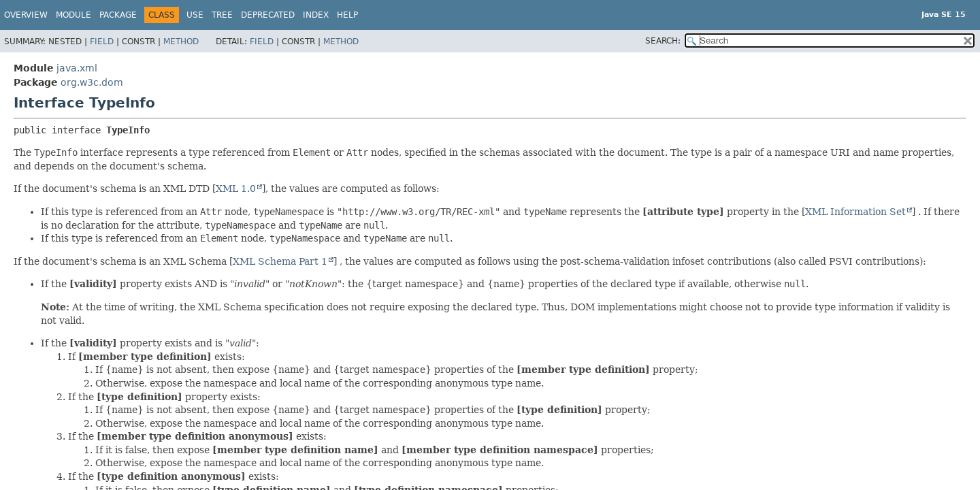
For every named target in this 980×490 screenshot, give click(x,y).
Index (316, 15)
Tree (222, 15)
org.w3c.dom (92, 82)
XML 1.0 (236, 189)
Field (102, 42)
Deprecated (268, 15)
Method (181, 42)
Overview (26, 15)
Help (347, 15)
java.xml (77, 68)
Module (73, 15)
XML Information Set (855, 212)
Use (195, 15)
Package (118, 15)
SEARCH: (663, 41)
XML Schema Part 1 (280, 261)
